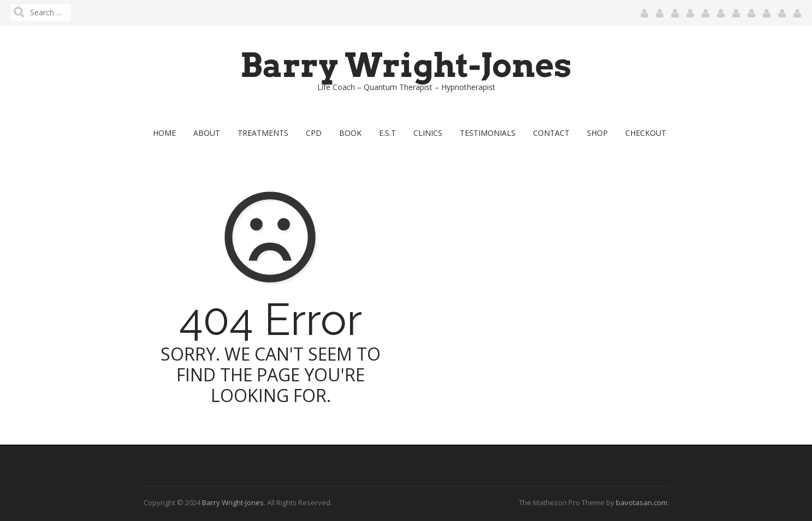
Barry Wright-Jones (406, 65)
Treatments (263, 133)
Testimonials (488, 133)
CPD (314, 133)
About (207, 133)
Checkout (646, 133)
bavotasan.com (642, 502)
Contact (551, 133)
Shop (597, 133)
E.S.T (387, 133)
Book (350, 133)
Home (164, 133)
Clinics (428, 133)
